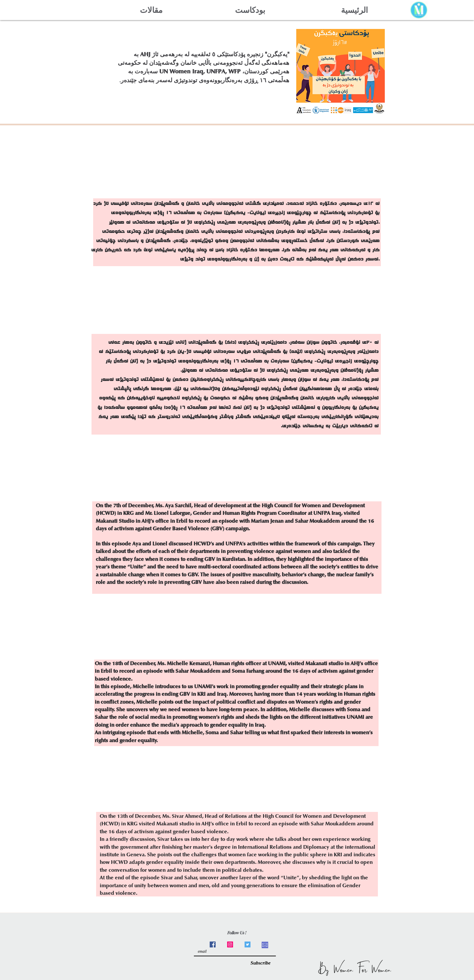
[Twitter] (248, 944)
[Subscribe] (261, 963)
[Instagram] (230, 944)
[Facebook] (213, 944)
